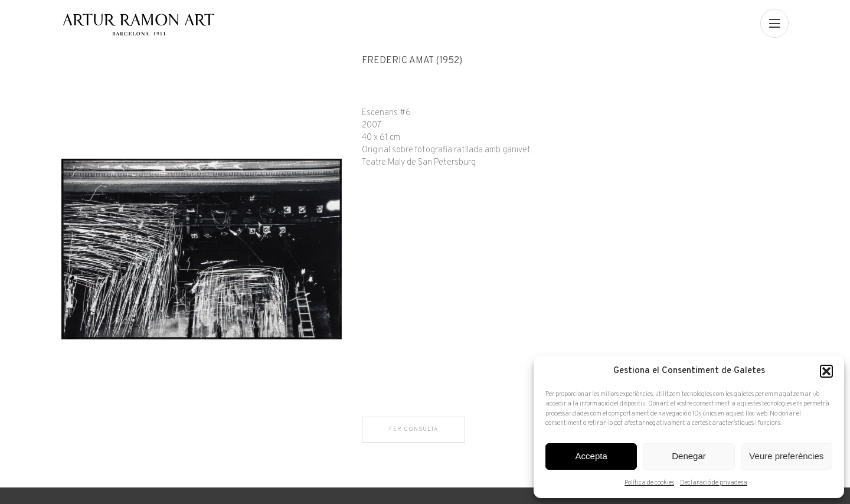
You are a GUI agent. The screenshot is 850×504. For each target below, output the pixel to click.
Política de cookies (649, 483)
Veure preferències (786, 456)
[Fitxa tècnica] (575, 112)
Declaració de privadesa (714, 483)
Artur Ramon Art (138, 24)
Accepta (591, 456)
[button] (826, 371)
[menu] (774, 23)
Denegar (689, 456)
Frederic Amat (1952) (412, 61)
